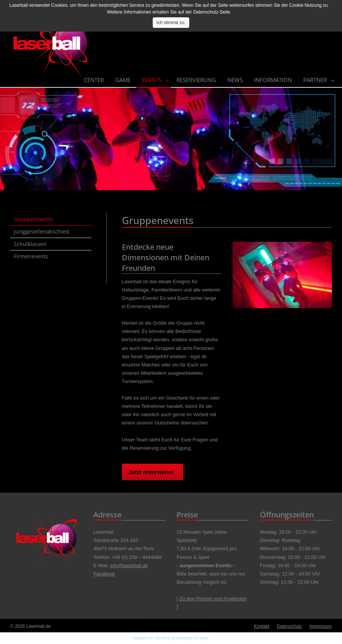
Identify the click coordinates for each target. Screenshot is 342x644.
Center (94, 80)
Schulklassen (30, 244)
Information (273, 80)
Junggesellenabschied (42, 231)
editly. (204, 638)
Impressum (320, 626)
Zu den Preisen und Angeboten (213, 599)
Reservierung (196, 80)
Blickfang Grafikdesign (174, 638)
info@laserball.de (129, 565)
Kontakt (262, 626)
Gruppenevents (33, 219)
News (235, 80)
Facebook (104, 574)
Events (152, 80)
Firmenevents (31, 256)
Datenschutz (290, 626)
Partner (315, 80)
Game (123, 80)
